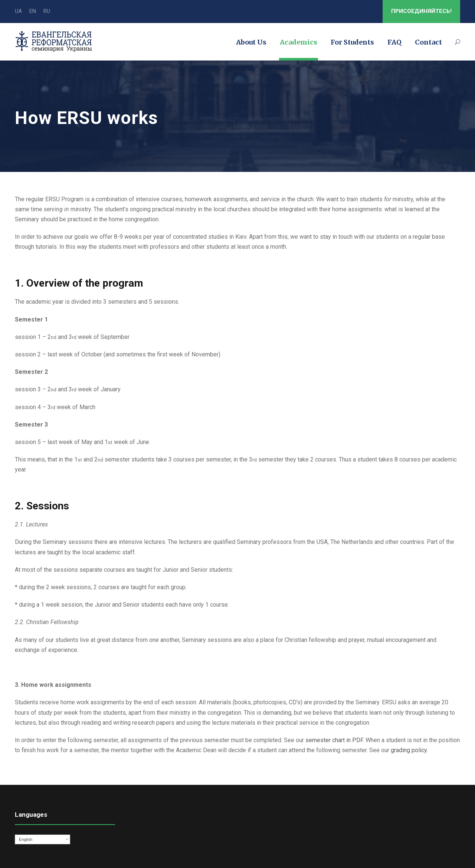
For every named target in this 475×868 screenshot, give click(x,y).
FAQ (394, 42)
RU (47, 11)
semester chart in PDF (334, 740)
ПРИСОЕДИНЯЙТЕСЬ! (421, 11)
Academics (299, 42)
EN (33, 11)
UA (18, 11)
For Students (352, 42)
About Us (251, 42)
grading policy (409, 750)
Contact (428, 42)
